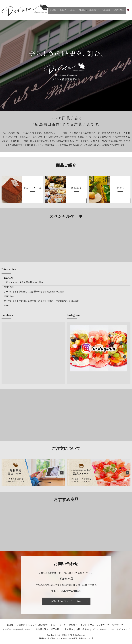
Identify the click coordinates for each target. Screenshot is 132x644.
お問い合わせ (83, 629)
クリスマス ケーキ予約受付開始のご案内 (23, 282)
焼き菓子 (73, 625)
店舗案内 (21, 625)
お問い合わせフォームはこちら (66, 601)
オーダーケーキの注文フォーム (17, 629)
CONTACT (120, 10)
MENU (86, 10)
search (130, 10)
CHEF (78, 10)
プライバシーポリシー (103, 629)
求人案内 (69, 629)
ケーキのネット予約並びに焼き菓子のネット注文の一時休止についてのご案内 (42, 301)
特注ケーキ (118, 625)
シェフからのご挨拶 (38, 625)
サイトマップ (123, 629)
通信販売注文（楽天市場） (48, 629)
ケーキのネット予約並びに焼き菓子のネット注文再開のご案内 (34, 292)
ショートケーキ (58, 625)
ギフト (84, 625)
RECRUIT (97, 10)
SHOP (71, 10)
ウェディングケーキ (100, 625)
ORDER (108, 10)
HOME (62, 10)
